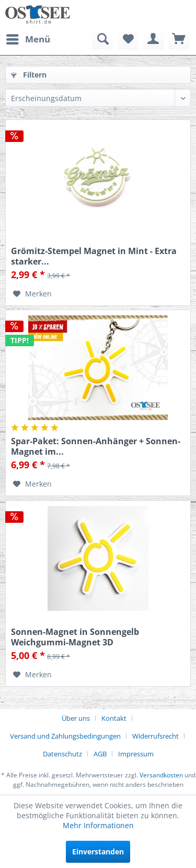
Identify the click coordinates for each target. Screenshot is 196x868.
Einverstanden (98, 851)
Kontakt (114, 718)
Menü (28, 38)
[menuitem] (28, 39)
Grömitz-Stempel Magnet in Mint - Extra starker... (94, 256)
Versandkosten (161, 775)
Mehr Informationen (98, 825)
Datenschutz (62, 754)
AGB (100, 754)
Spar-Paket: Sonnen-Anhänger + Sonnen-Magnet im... (96, 446)
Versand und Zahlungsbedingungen (65, 736)
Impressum (136, 754)
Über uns (76, 718)
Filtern (29, 75)
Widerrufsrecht (155, 736)
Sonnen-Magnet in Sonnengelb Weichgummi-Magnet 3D (75, 637)
